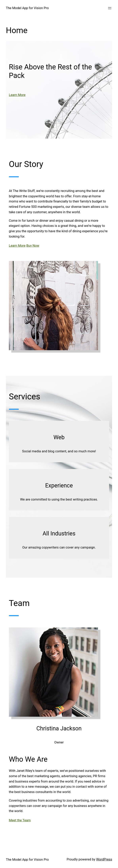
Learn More (17, 95)
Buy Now (33, 246)
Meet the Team (20, 820)
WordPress (104, 859)
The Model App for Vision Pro (27, 8)
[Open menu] (110, 8)
